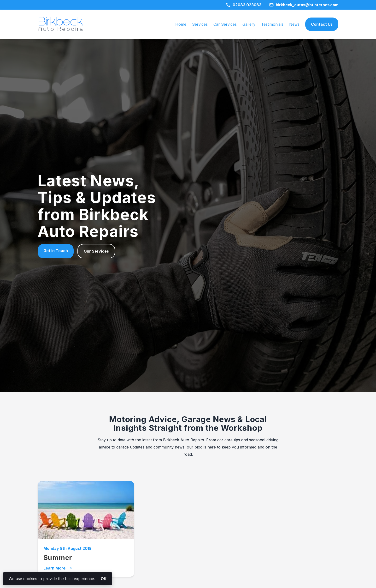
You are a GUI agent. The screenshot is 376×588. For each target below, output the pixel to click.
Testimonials (272, 24)
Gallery (249, 24)
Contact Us (322, 24)
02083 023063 (244, 5)
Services (200, 24)
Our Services (96, 251)
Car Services (225, 24)
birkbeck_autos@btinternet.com (304, 5)
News (294, 24)
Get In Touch (56, 251)
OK (104, 579)
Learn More (58, 568)
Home (181, 24)
